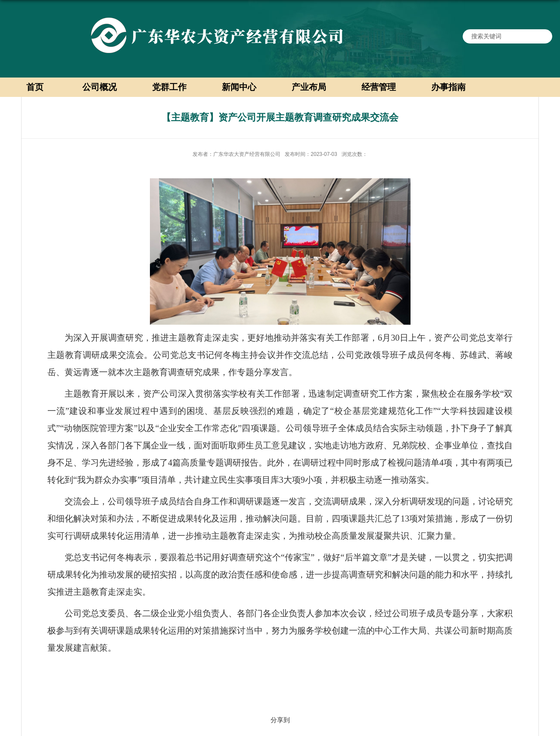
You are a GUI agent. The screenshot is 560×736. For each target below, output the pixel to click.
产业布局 (309, 87)
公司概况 (100, 87)
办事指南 (448, 87)
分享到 (280, 720)
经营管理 (379, 87)
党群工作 (169, 87)
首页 (35, 87)
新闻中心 (239, 87)
